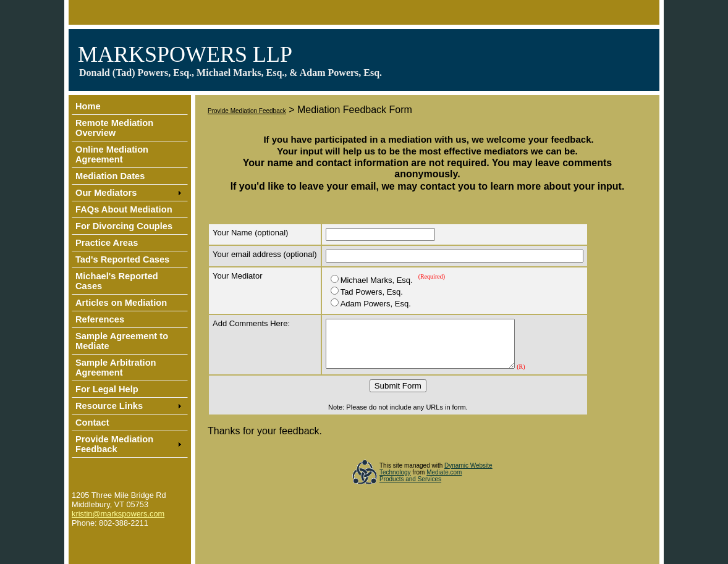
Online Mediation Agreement (112, 154)
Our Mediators (106, 193)
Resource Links (109, 406)
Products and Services (410, 488)
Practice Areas (107, 243)
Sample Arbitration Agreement (116, 368)
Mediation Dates (110, 176)
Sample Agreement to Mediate (122, 341)
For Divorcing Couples (124, 226)
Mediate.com (444, 482)
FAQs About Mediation (124, 209)
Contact (92, 423)
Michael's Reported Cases (117, 281)
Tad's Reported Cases (122, 259)
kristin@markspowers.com (118, 514)
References (100, 319)
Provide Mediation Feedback (114, 444)
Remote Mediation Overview (114, 128)
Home (88, 106)
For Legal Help (107, 389)
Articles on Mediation (121, 303)
